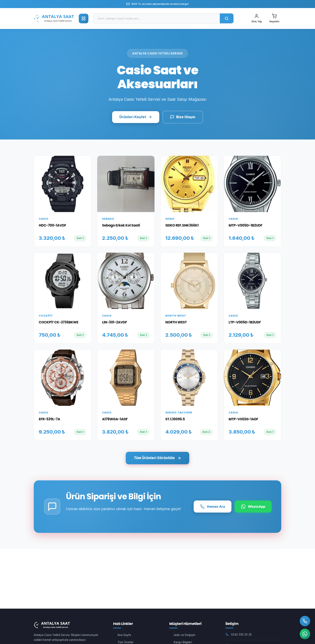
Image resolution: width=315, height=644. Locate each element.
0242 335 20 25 (241, 634)
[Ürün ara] (157, 18)
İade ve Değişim (185, 635)
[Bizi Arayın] (305, 620)
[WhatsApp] (305, 634)
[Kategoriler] (84, 18)
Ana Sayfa (124, 635)
